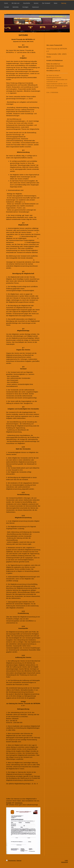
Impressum (19, 803)
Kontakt (9, 803)
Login (66, 860)
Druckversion (11, 861)
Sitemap (19, 861)
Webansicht (65, 862)
